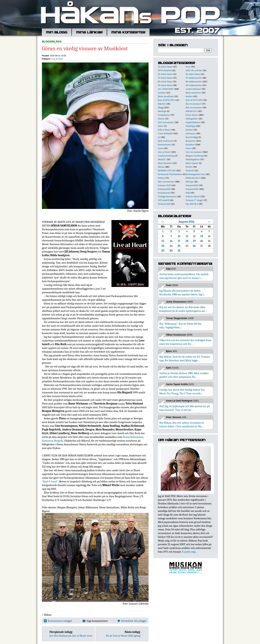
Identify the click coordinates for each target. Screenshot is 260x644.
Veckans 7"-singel (194, 200)
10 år (188, 67)
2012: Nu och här (194, 70)
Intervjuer (191, 133)
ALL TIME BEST (166, 89)
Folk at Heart (164, 130)
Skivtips (190, 182)
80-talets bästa (165, 81)
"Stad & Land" (50, 481)
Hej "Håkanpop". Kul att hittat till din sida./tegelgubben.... (180, 326)
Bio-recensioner (193, 104)
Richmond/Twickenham (170, 174)
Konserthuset (164, 145)
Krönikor (190, 145)
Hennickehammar (133, 437)
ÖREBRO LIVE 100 (167, 170)
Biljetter (162, 104)
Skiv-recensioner (166, 182)
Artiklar (162, 93)
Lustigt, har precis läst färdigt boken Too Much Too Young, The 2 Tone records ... (182, 392)
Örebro (189, 167)
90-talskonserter (194, 85)
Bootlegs (162, 111)
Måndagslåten (193, 159)
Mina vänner (192, 163)
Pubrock (190, 170)
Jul (159, 137)
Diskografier (192, 119)
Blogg (161, 107)
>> (209, 222)
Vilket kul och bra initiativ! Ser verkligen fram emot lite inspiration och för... (185, 342)
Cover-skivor (192, 115)
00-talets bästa (165, 67)
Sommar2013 (192, 185)
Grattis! (189, 130)
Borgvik (59, 441)
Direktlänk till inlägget (132, 621)
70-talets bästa (165, 78)
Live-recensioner (194, 152)
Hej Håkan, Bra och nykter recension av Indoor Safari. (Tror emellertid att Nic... (182, 425)
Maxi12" (162, 159)
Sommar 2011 (164, 185)
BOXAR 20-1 (191, 111)
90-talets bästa (165, 85)
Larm (160, 148)
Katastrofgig (192, 137)
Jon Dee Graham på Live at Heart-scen (71, 636)
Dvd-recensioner (166, 122)
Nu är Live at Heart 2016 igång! (123, 636)
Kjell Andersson (166, 141)
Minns (161, 167)
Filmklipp (190, 126)
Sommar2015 (164, 189)
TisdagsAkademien (167, 196)
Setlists (161, 178)
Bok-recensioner (194, 107)
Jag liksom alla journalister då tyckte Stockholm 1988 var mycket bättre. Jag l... (182, 293)
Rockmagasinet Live (195, 174)
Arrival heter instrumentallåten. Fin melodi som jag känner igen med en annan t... (184, 276)
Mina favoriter (165, 163)
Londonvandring (166, 156)
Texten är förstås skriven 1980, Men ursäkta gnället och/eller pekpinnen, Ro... (184, 375)
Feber (161, 126)
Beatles (189, 96)
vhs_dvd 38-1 (192, 204)
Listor (189, 148)
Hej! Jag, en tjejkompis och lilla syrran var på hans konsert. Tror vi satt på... (185, 408)
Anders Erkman (193, 89)
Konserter (190, 141)
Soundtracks (164, 193)
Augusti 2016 (186, 222)
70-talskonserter (194, 78)
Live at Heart (57, 59)
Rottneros (47, 441)
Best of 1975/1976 (194, 100)
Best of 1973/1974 (166, 100)
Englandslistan (193, 122)
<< (163, 222)
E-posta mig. (189, 552)
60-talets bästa (193, 74)
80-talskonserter (194, 81)
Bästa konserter (193, 93)
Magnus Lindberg (194, 156)
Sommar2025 (192, 189)
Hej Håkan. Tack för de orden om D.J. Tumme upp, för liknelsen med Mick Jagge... (185, 359)
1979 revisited (164, 70)
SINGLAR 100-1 (193, 178)
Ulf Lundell (163, 200)
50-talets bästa (165, 74)
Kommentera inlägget (58, 621)
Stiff (188, 193)
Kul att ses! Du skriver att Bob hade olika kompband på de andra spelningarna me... (183, 309)
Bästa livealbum (166, 96)
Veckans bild (164, 204)
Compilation (164, 115)
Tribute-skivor (193, 196)
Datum (161, 119)
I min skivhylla (165, 133)
